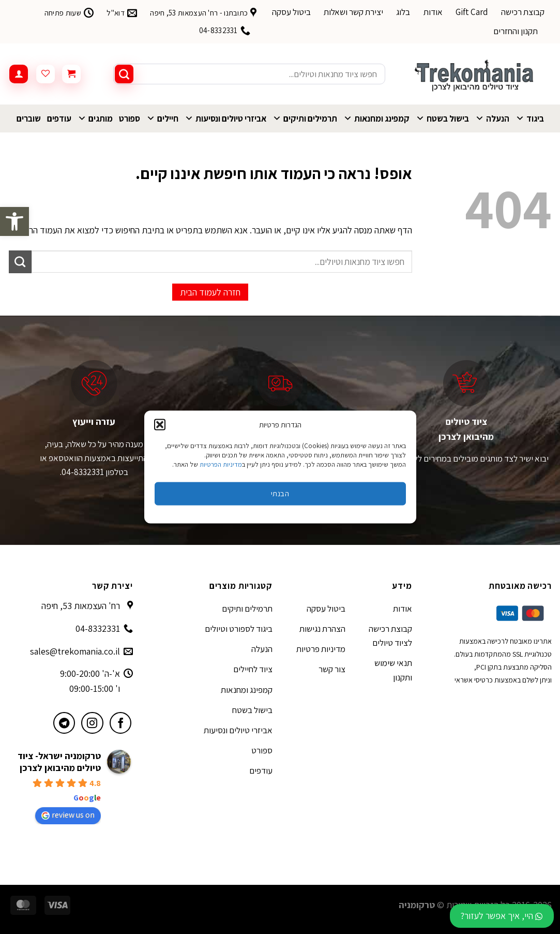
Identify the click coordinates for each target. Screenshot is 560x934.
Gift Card (472, 12)
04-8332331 (98, 628)
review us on (68, 815)
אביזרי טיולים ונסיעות (225, 118)
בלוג (403, 12)
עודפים (59, 118)
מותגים (95, 118)
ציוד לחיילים (253, 669)
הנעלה (492, 118)
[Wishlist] (46, 74)
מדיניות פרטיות (321, 649)
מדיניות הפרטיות (221, 464)
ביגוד (530, 118)
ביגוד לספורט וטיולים (239, 629)
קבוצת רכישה (523, 12)
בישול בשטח (442, 118)
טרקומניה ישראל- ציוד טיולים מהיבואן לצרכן (59, 762)
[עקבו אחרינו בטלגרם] (64, 723)
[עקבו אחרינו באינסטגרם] (92, 723)
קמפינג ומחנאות (376, 118)
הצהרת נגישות (322, 629)
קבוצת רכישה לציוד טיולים (390, 636)
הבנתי (280, 493)
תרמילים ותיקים (305, 118)
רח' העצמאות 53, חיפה (81, 606)
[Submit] (124, 74)
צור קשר (332, 669)
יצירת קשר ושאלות (353, 12)
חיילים (162, 118)
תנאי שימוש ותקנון (393, 670)
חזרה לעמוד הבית (210, 292)
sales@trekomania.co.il (75, 651)
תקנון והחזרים (516, 31)
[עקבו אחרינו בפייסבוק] (121, 723)
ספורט (130, 118)
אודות (433, 12)
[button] (14, 221)
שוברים (29, 118)
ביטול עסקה (291, 12)
